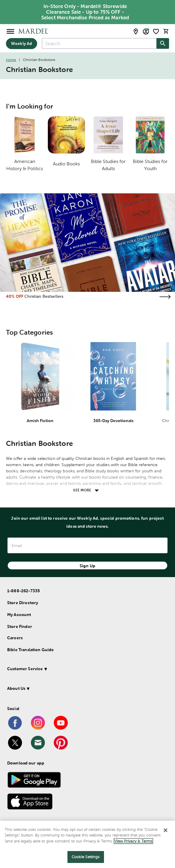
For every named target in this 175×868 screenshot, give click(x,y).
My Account (19, 615)
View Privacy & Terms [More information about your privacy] (133, 841)
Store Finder (20, 626)
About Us (16, 688)
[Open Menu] (10, 31)
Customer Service (25, 669)
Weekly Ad (22, 43)
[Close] (165, 830)
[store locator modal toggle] (136, 32)
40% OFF (15, 296)
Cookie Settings (86, 857)
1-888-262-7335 (23, 591)
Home (11, 60)
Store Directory (23, 603)
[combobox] (99, 43)
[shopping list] (156, 32)
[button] (82, 670)
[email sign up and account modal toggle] (146, 32)
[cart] (166, 31)
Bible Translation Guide (30, 650)
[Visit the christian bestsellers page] (165, 297)
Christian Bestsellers (44, 296)
